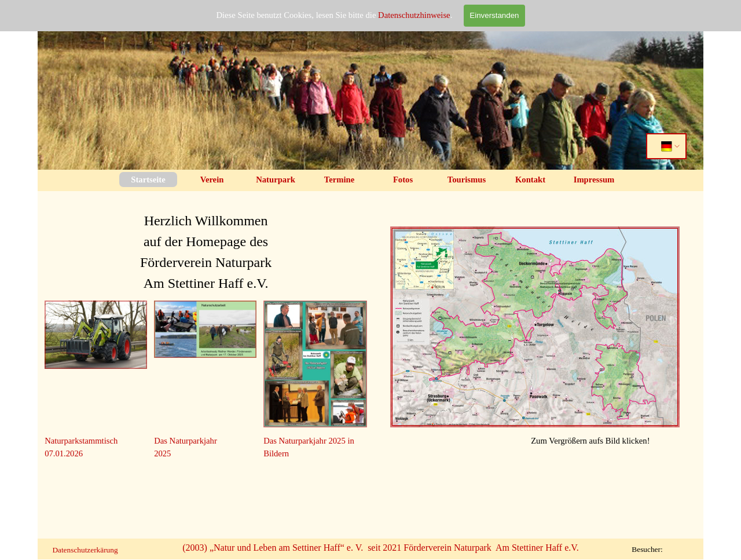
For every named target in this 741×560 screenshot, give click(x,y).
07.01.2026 (64, 453)
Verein (212, 180)
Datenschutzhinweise (414, 15)
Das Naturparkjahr (186, 441)
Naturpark (276, 180)
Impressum (594, 180)
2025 (162, 453)
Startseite (148, 180)
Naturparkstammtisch (81, 441)
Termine (339, 180)
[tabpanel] (206, 246)
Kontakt (530, 180)
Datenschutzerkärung (85, 550)
